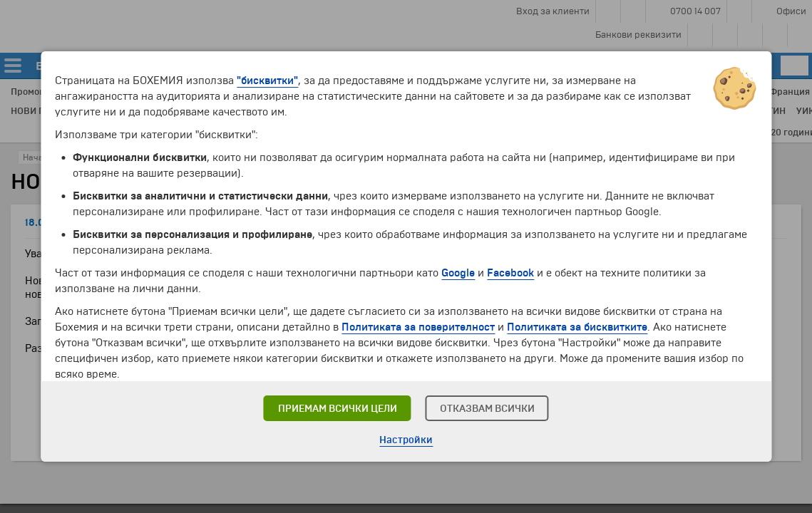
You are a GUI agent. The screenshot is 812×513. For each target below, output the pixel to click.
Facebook (510, 273)
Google (458, 273)
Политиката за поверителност (418, 327)
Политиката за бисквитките (577, 327)
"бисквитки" (267, 81)
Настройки (406, 440)
